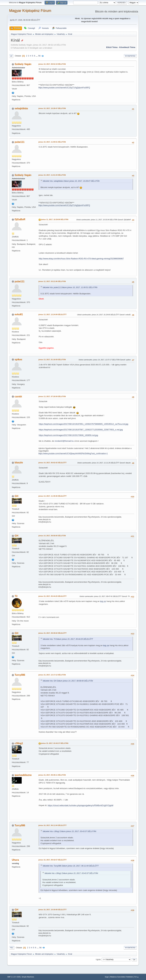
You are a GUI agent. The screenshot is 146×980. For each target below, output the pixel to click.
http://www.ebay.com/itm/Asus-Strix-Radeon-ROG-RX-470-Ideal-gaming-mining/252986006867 (81, 259)
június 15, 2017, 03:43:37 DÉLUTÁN (55, 743)
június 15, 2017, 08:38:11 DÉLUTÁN (52, 775)
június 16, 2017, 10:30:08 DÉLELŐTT (52, 910)
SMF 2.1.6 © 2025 (14, 977)
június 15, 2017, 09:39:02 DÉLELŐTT (52, 633)
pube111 (20, 142)
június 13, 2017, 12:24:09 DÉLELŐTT (52, 314)
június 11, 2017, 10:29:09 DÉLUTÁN (55, 219)
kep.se (103, 601)
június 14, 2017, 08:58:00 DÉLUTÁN (52, 536)
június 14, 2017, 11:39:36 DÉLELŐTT (52, 496)
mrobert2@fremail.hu (64, 441)
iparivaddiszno (23, 775)
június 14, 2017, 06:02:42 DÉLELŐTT (52, 463)
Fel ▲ (137, 977)
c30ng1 (19, 743)
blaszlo (19, 463)
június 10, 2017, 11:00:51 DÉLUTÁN (52, 142)
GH (17, 496)
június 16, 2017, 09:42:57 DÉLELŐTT (52, 860)
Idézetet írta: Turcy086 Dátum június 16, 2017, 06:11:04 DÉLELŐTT (71, 866)
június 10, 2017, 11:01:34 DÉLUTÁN (52, 175)
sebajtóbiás (21, 108)
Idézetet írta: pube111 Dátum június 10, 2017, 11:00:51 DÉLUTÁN (70, 287)
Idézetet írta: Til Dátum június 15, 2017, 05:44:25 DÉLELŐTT (68, 639)
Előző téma (112, 47)
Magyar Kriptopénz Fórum (30, 11)
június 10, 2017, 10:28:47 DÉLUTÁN (52, 108)
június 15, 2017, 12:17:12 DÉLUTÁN (52, 675)
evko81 (19, 314)
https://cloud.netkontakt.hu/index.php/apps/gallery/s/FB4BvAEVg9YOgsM (80, 805)
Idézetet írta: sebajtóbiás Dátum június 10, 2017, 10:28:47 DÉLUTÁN (71, 181)
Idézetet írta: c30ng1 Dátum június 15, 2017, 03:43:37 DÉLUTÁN (69, 831)
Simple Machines (28, 977)
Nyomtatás (130, 56)
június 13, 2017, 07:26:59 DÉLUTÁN (52, 396)
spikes (18, 359)
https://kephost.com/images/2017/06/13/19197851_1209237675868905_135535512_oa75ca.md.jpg (83, 424)
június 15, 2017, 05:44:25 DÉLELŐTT (52, 596)
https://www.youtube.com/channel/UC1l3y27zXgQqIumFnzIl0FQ (64, 88)
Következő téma (127, 47)
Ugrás (98, 960)
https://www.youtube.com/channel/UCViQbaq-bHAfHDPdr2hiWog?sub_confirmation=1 (73, 453)
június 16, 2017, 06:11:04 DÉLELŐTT (52, 825)
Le (11, 56)
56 (39, 56)
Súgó (107, 977)
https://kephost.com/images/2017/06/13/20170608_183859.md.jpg (68, 435)
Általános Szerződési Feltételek (121, 977)
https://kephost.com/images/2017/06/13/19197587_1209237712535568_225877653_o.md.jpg (81, 430)
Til (16, 596)
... (37, 56)
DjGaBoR (20, 219)
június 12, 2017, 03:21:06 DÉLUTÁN (52, 281)
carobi (18, 397)
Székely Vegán (23, 64)
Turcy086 (20, 675)
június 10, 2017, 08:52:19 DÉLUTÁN (52, 64)
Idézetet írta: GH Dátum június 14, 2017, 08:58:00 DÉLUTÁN (68, 681)
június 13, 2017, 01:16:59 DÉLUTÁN (52, 360)
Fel (12, 948)
